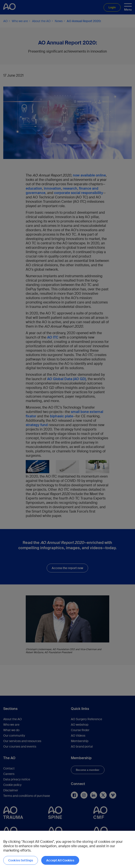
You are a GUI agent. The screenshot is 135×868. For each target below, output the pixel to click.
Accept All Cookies (60, 860)
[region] (67, 849)
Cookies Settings (21, 860)
